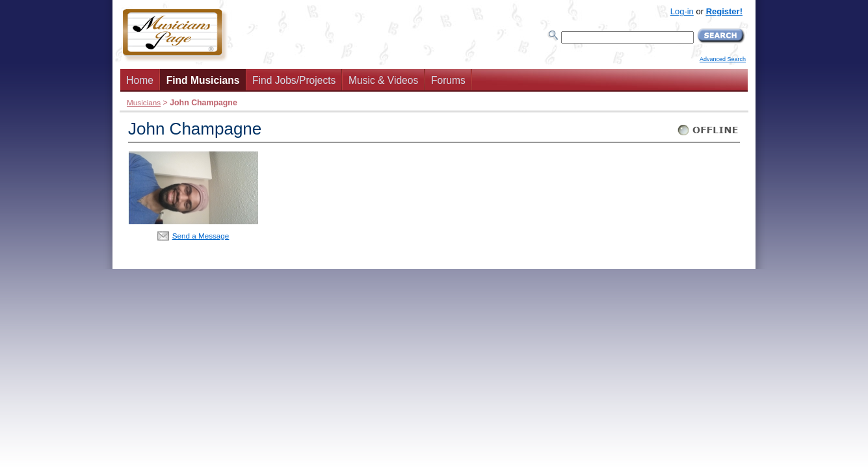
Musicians (144, 102)
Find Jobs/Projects (294, 80)
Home (140, 80)
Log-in (682, 11)
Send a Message (201, 236)
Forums (448, 80)
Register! (724, 11)
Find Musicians (203, 80)
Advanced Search (723, 59)
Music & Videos (383, 80)
